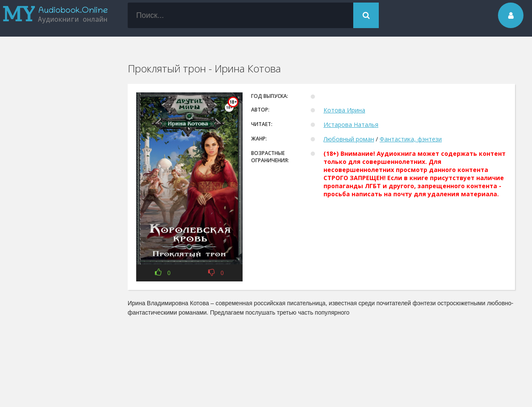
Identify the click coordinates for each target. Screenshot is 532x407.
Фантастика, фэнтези (411, 139)
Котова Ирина (344, 110)
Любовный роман (349, 139)
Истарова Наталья (351, 125)
